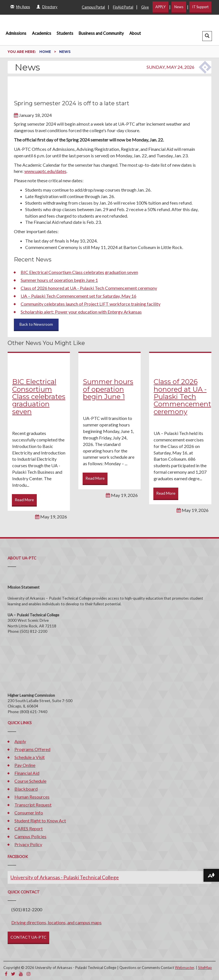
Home (46, 52)
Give (145, 7)
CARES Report (29, 828)
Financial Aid (27, 773)
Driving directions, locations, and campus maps (56, 922)
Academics (42, 33)
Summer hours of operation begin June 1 (59, 280)
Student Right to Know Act (40, 821)
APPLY (160, 7)
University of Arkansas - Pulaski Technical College (65, 877)
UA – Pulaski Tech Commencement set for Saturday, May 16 (79, 296)
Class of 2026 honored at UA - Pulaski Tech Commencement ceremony (89, 288)
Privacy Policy (28, 844)
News (179, 7)
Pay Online (25, 765)
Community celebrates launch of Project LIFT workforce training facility (91, 304)
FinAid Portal (123, 7)
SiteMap (205, 968)
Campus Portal (93, 7)
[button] (207, 36)
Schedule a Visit (30, 757)
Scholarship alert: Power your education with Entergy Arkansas (81, 312)
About (135, 33)
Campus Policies (30, 836)
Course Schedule (30, 781)
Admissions (16, 33)
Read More (24, 500)
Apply (20, 741)
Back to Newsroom (36, 324)
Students (65, 33)
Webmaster (184, 968)
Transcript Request (33, 805)
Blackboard (26, 789)
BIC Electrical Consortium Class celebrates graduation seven (79, 272)
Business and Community (101, 33)
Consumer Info (29, 813)
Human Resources (32, 797)
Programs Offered (32, 749)
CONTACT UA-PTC (28, 937)
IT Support (200, 7)
